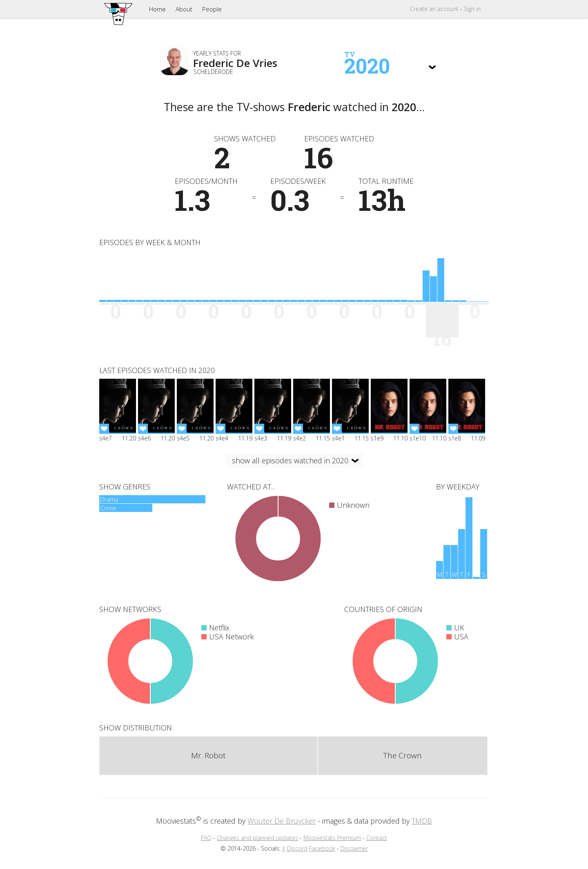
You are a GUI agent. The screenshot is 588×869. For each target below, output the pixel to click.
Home (157, 9)
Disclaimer (354, 848)
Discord (297, 848)
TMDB (422, 821)
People (212, 9)
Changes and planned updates (257, 838)
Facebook (322, 848)
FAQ (206, 838)
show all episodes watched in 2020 (290, 460)
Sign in (472, 9)
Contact (377, 838)
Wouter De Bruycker (282, 821)
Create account (434, 9)
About (184, 9)
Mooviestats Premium (332, 838)
